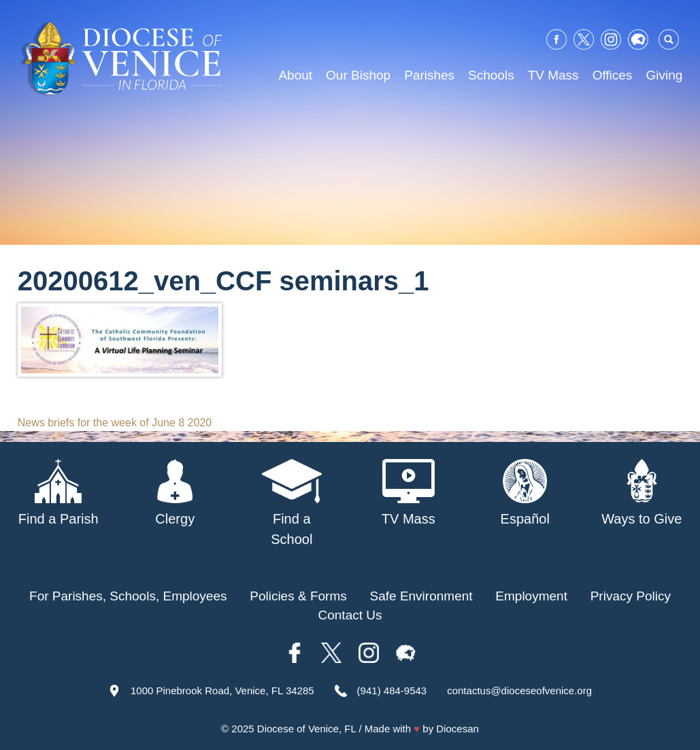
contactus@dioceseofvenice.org (519, 691)
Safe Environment (421, 596)
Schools (491, 75)
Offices (613, 75)
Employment (531, 596)
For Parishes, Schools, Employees (128, 596)
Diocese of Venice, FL (306, 729)
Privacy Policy (631, 596)
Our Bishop (358, 75)
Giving (664, 75)
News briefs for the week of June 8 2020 (115, 423)
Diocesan (457, 729)
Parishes (429, 75)
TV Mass (553, 75)
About (295, 75)
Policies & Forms (298, 596)
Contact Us (350, 615)
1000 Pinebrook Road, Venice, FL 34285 (222, 691)
